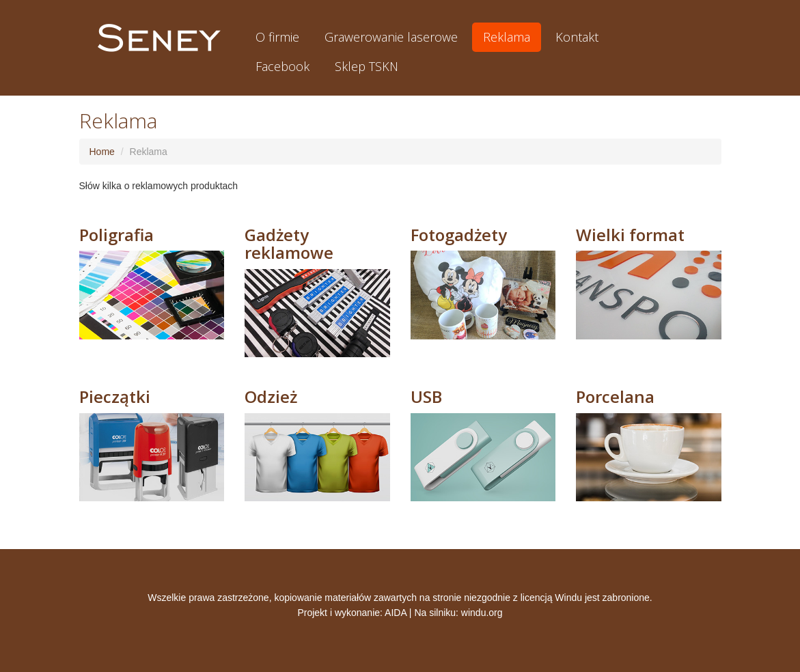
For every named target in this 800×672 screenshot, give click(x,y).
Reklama (507, 37)
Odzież (271, 396)
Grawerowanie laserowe (391, 37)
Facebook (282, 66)
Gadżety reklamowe (289, 243)
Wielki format (630, 235)
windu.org (482, 613)
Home (102, 152)
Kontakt (577, 37)
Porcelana (615, 396)
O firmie (277, 37)
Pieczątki (115, 396)
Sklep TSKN (367, 66)
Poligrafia (116, 235)
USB (426, 396)
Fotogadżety (459, 235)
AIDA (396, 613)
